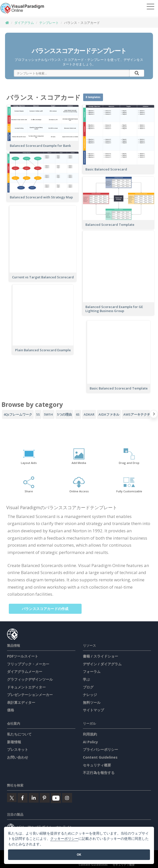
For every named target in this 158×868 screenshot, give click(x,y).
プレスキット (18, 749)
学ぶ (86, 679)
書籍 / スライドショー (100, 656)
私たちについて (19, 734)
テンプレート (49, 23)
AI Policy (90, 742)
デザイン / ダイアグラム (102, 664)
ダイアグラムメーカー (25, 671)
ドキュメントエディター (26, 687)
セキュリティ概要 (97, 765)
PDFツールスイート (23, 656)
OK (79, 855)
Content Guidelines (100, 757)
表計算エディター (21, 702)
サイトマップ (93, 710)
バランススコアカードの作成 (47, 609)
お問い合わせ (18, 757)
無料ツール (92, 702)
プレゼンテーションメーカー (30, 695)
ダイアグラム (24, 23)
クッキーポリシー (64, 839)
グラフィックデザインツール (30, 679)
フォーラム (92, 671)
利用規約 (90, 734)
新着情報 (14, 742)
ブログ (88, 687)
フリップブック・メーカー (28, 664)
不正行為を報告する (99, 773)
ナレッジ (90, 695)
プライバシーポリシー (100, 749)
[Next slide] (154, 415)
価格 (11, 710)
